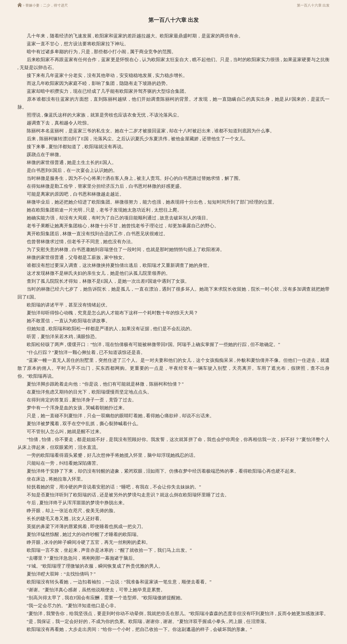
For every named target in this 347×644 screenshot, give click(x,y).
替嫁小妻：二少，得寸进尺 (47, 5)
